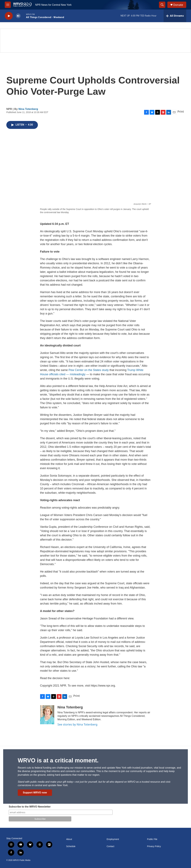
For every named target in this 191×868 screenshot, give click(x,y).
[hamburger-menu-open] (8, 5)
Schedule (71, 846)
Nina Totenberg (28, 109)
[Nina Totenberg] (47, 715)
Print (181, 111)
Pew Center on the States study (89, 370)
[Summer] (95, 41)
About (69, 839)
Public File (152, 839)
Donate (178, 5)
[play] (9, 16)
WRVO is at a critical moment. (58, 760)
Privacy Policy (154, 846)
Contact (110, 846)
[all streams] (175, 16)
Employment (113, 839)
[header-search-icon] (162, 5)
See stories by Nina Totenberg (78, 724)
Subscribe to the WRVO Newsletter (30, 807)
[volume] (18, 16)
